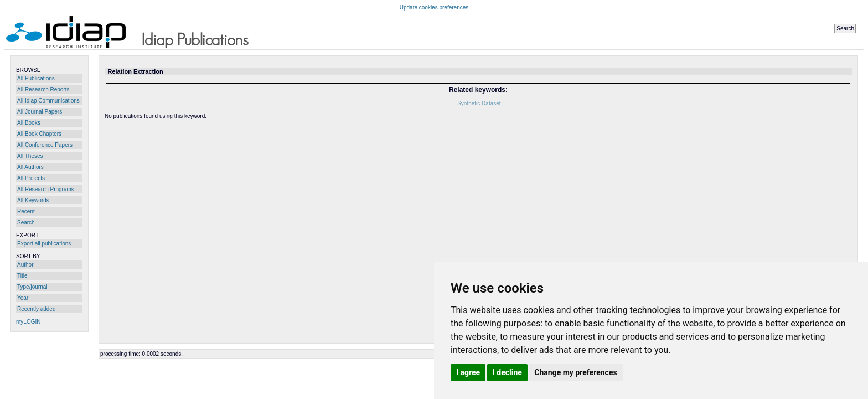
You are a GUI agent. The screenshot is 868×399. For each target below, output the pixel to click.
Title (22, 276)
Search (26, 222)
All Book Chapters (39, 134)
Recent (26, 211)
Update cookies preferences (434, 7)
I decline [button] (507, 372)
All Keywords (33, 200)
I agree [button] (468, 372)
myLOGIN (28, 322)
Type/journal (32, 287)
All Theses (30, 156)
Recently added (37, 309)
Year (23, 298)
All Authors (30, 167)
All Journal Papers (40, 112)
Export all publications (44, 244)
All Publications (36, 78)
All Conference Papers (45, 145)
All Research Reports (43, 89)
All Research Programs (46, 189)
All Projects (31, 178)
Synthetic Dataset (479, 103)
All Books (29, 123)
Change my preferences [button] (575, 372)
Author (25, 265)
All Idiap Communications (48, 101)
